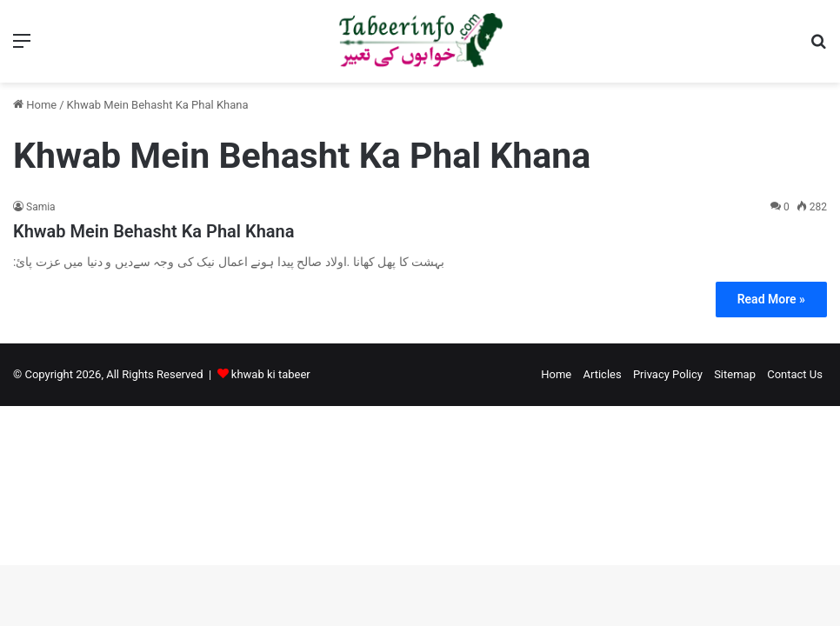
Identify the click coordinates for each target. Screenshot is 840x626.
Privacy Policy (668, 374)
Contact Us (795, 374)
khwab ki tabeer (271, 374)
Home (35, 105)
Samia (41, 207)
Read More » (771, 299)
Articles (602, 374)
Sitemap (735, 374)
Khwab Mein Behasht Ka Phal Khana (153, 231)
